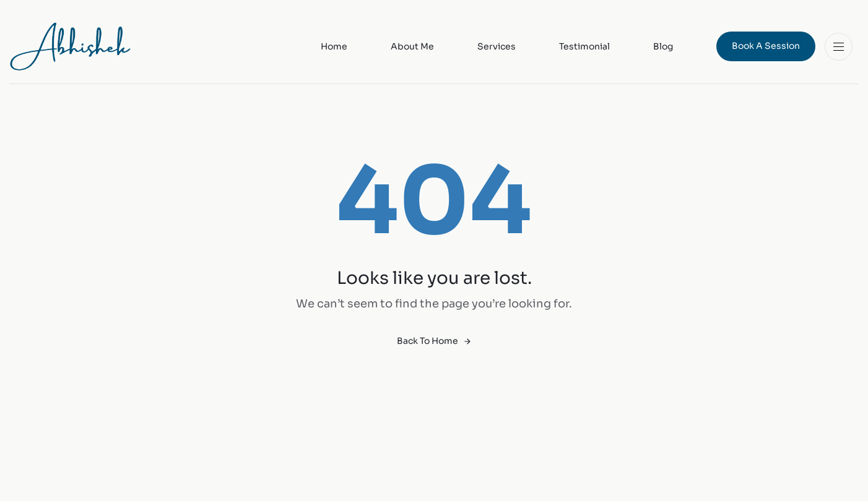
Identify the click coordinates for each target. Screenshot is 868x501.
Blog (663, 46)
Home (334, 46)
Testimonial (584, 46)
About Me (412, 46)
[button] (842, 47)
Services (497, 46)
